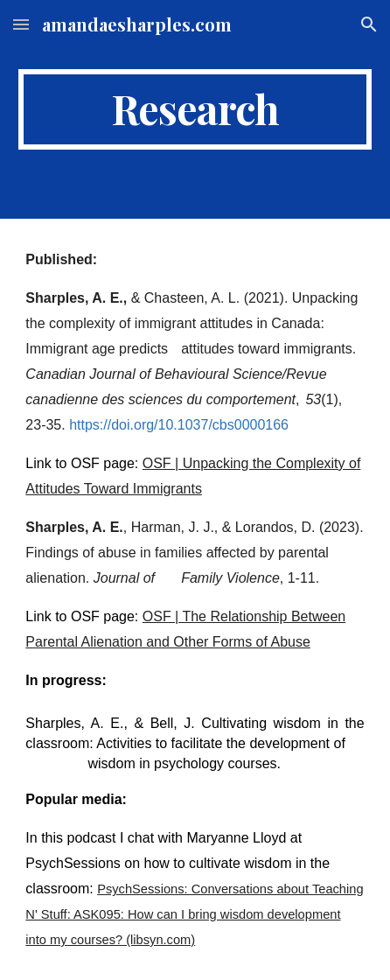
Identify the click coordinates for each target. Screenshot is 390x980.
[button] (21, 24)
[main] (195, 109)
